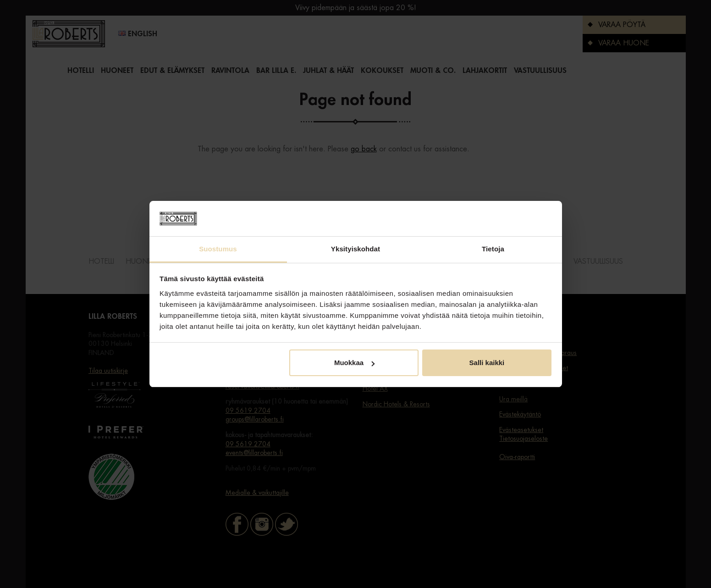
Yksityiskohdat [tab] (355, 249)
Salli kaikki (487, 363)
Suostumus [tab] (218, 249)
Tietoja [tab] (493, 249)
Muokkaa (354, 363)
